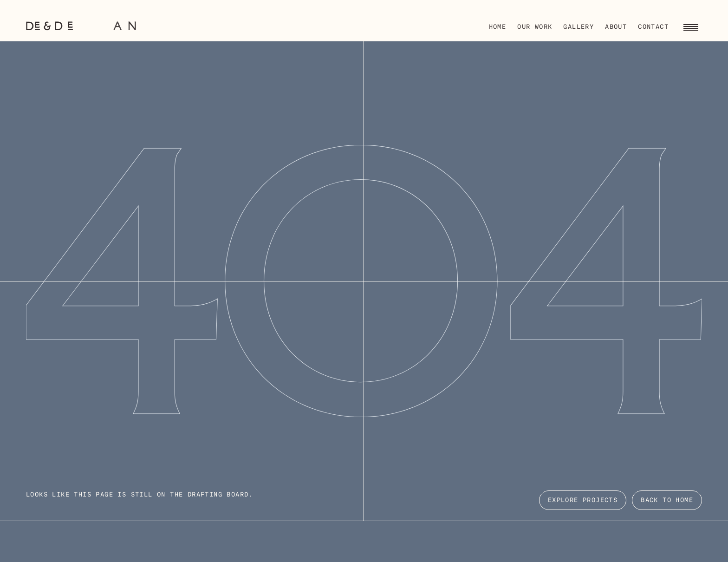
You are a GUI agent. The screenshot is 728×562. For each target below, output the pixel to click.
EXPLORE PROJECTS (583, 500)
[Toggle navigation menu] (691, 26)
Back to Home (667, 500)
